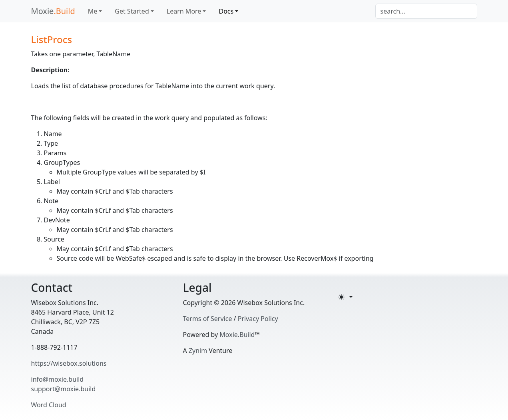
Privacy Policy (258, 319)
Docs (226, 11)
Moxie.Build (237, 335)
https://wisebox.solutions (69, 363)
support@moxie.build (64, 389)
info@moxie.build (58, 379)
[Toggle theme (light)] (345, 297)
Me (93, 11)
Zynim (198, 351)
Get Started (132, 11)
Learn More (184, 11)
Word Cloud (49, 405)
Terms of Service (208, 319)
